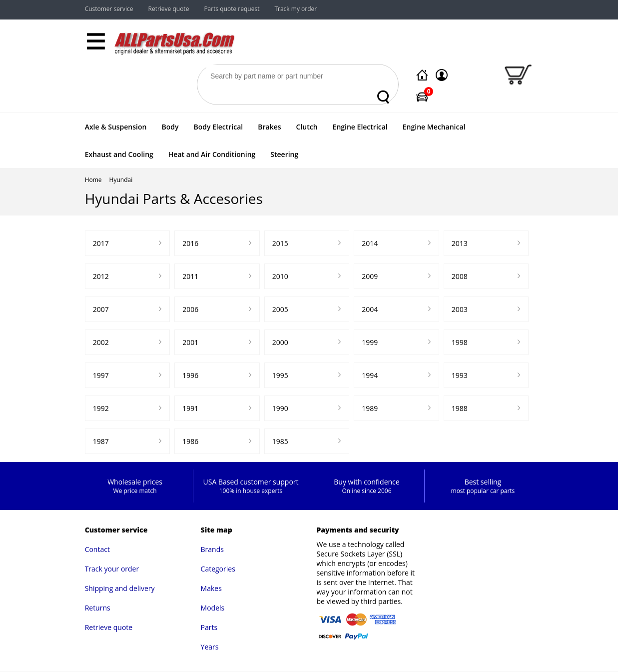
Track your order (112, 569)
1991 (190, 408)
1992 (101, 408)
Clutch (307, 127)
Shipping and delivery (120, 588)
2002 (101, 342)
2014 (370, 243)
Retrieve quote (169, 9)
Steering (284, 154)
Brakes (269, 127)
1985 (280, 441)
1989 (370, 408)
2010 (280, 276)
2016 (190, 243)
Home (93, 180)
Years (210, 647)
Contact (97, 549)
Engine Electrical (360, 127)
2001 (190, 342)
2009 (370, 276)
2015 (280, 243)
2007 (101, 309)
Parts (209, 627)
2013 (460, 243)
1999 (370, 342)
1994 (370, 375)
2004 (370, 309)
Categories (218, 569)
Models (213, 608)
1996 (190, 375)
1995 (280, 375)
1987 (101, 441)
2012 (101, 276)
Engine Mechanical (434, 127)
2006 (190, 309)
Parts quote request (232, 9)
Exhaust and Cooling (119, 154)
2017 (101, 243)
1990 (280, 408)
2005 (280, 309)
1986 (190, 441)
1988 (460, 408)
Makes (211, 588)
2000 (280, 342)
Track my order (296, 9)
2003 (460, 309)
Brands (212, 549)
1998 (460, 342)
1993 (460, 375)
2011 (190, 276)
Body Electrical (218, 127)
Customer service (109, 9)
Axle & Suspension (116, 127)
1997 (101, 375)
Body (170, 127)
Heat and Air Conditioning (212, 154)
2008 (460, 276)
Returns (98, 608)
